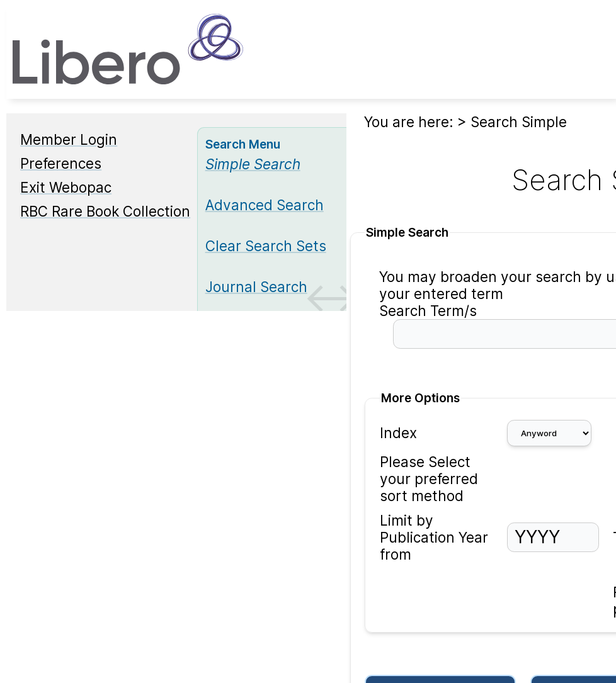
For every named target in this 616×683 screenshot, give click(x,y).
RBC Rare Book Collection (105, 211)
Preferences (61, 163)
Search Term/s (428, 311)
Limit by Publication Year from (434, 537)
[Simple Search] (253, 164)
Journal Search (256, 287)
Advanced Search (265, 205)
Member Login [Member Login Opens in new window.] (69, 139)
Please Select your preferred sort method (429, 479)
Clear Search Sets (266, 246)
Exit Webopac (66, 187)
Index (398, 433)
